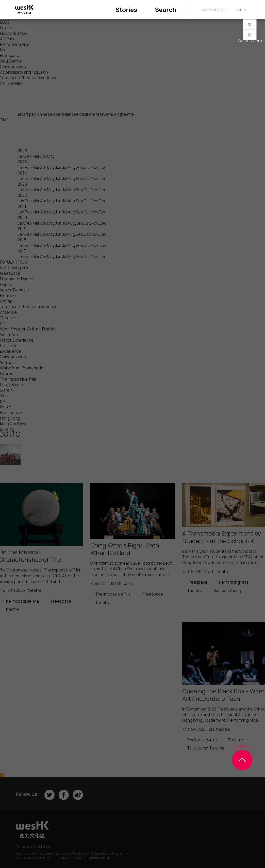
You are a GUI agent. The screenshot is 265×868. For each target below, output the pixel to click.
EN (239, 10)
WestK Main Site (215, 10)
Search (165, 9)
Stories (126, 9)
